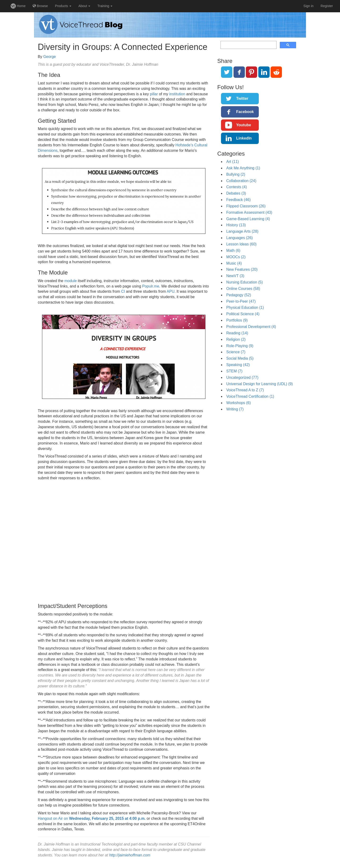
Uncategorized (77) (242, 377)
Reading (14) (237, 333)
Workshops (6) (238, 403)
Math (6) (233, 251)
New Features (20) (242, 269)
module (71, 281)
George (49, 57)
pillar (154, 94)
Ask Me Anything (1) (243, 168)
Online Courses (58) (243, 289)
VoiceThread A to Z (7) (245, 390)
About (84, 6)
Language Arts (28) (242, 231)
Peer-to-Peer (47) (241, 301)
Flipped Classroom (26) (246, 206)
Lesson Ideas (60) (241, 244)
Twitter (242, 98)
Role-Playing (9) (240, 346)
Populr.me (151, 286)
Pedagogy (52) (239, 295)
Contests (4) (236, 187)
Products (63, 6)
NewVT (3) (235, 276)
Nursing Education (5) (244, 282)
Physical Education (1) (245, 308)
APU (171, 291)
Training (105, 6)
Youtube (244, 125)
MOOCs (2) (236, 257)
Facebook (245, 112)
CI (123, 291)
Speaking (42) (238, 365)
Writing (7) (235, 409)
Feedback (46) (238, 200)
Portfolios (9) (237, 320)
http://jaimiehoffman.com (130, 855)
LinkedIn (244, 138)
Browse (40, 6)
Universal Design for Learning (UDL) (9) (259, 384)
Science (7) (236, 352)
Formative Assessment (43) (249, 212)
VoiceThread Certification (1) (250, 396)
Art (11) (232, 162)
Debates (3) (236, 193)
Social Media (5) (240, 358)
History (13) (236, 225)
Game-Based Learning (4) (248, 219)
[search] (248, 45)
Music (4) (234, 263)
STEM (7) (234, 371)
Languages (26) (239, 238)
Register (327, 6)
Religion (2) (236, 339)
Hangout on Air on (92, 818)
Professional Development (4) (251, 327)
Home (18, 6)
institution (177, 94)
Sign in (308, 6)
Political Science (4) (243, 314)
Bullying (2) (236, 174)
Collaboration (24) (241, 181)
